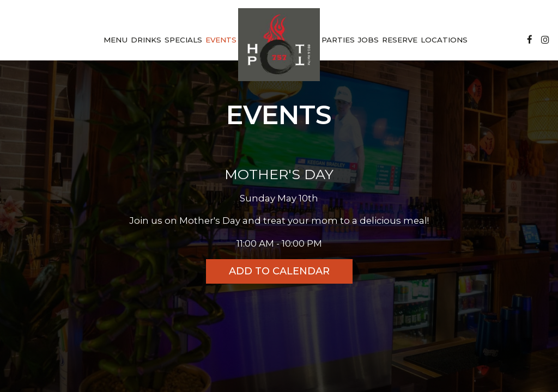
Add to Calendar (279, 271)
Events (221, 40)
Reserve (400, 40)
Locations (444, 40)
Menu (116, 40)
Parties (338, 40)
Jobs (368, 40)
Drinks (146, 40)
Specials (183, 40)
